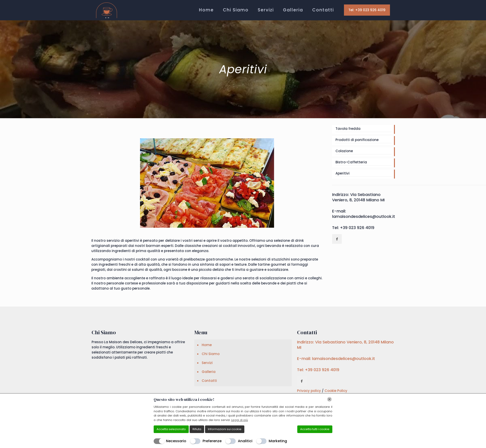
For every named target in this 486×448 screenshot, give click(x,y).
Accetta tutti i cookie (315, 429)
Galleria (209, 372)
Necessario (176, 441)
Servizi (207, 363)
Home (207, 345)
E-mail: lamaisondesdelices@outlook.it (364, 214)
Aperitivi (343, 173)
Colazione (344, 151)
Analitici (245, 441)
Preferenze (212, 441)
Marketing (278, 441)
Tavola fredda (348, 129)
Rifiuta (197, 429)
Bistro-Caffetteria (351, 162)
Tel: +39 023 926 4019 (367, 10)
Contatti (209, 381)
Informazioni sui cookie (225, 429)
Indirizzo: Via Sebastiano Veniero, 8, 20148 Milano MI (358, 197)
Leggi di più (240, 420)
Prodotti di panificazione (357, 140)
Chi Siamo (211, 354)
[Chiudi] (329, 399)
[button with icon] (337, 239)
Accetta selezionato (171, 429)
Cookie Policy (336, 391)
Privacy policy (309, 391)
